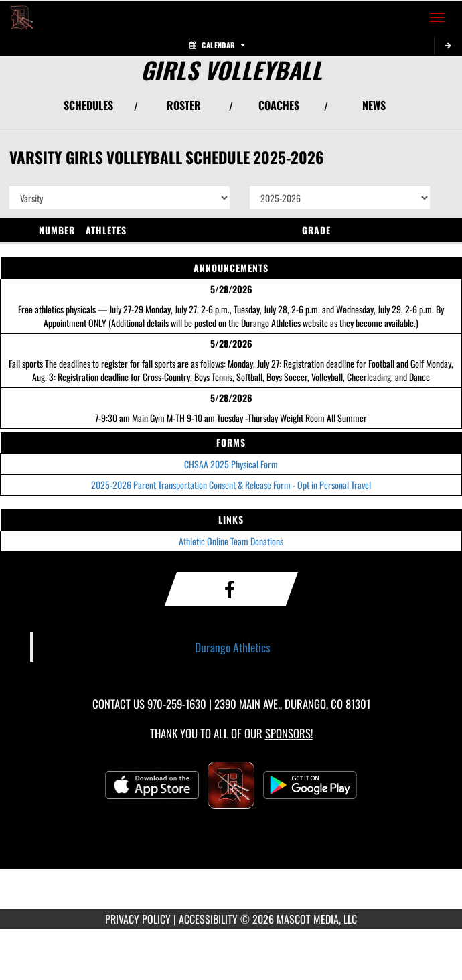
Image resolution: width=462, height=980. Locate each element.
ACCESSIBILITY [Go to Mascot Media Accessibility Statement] (208, 919)
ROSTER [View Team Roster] (184, 105)
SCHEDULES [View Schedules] (88, 105)
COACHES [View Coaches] (279, 105)
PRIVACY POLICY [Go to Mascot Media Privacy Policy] (138, 919)
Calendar (217, 45)
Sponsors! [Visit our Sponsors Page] (289, 733)
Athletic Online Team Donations (231, 541)
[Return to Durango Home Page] (20, 17)
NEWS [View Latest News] (374, 105)
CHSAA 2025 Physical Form (231, 464)
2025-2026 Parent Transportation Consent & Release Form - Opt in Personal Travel (231, 485)
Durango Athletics (233, 647)
